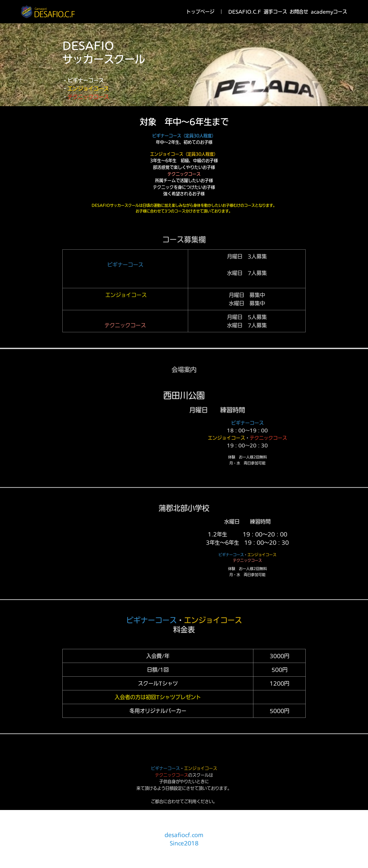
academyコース (329, 12)
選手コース (275, 12)
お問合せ (299, 12)
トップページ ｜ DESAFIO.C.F (224, 12)
